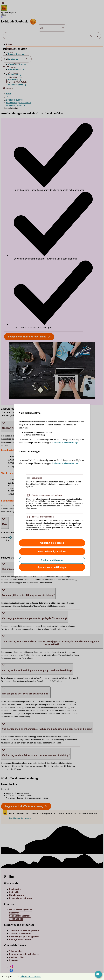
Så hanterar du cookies (31, 977)
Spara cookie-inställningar (52, 567)
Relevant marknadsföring (43, 517)
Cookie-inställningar (52, 560)
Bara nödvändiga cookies (52, 551)
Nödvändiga (37, 478)
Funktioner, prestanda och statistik (47, 495)
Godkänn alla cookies (52, 543)
